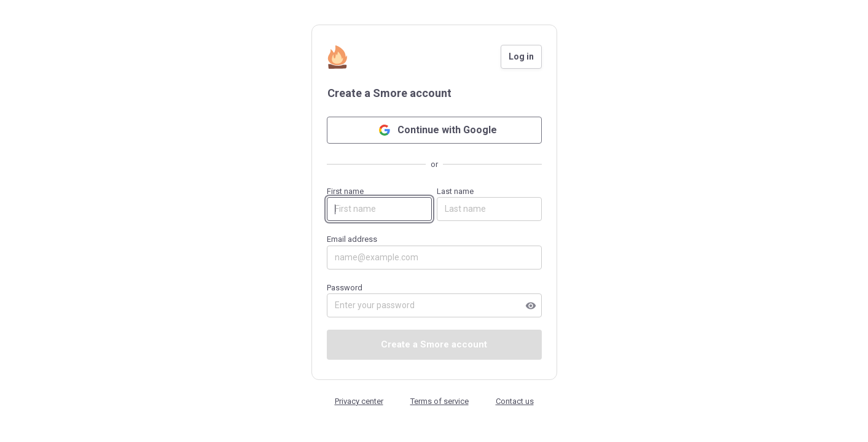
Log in (521, 56)
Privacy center (359, 401)
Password (434, 300)
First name (379, 204)
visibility (531, 306)
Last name (489, 204)
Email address (434, 252)
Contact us (515, 401)
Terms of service (440, 401)
